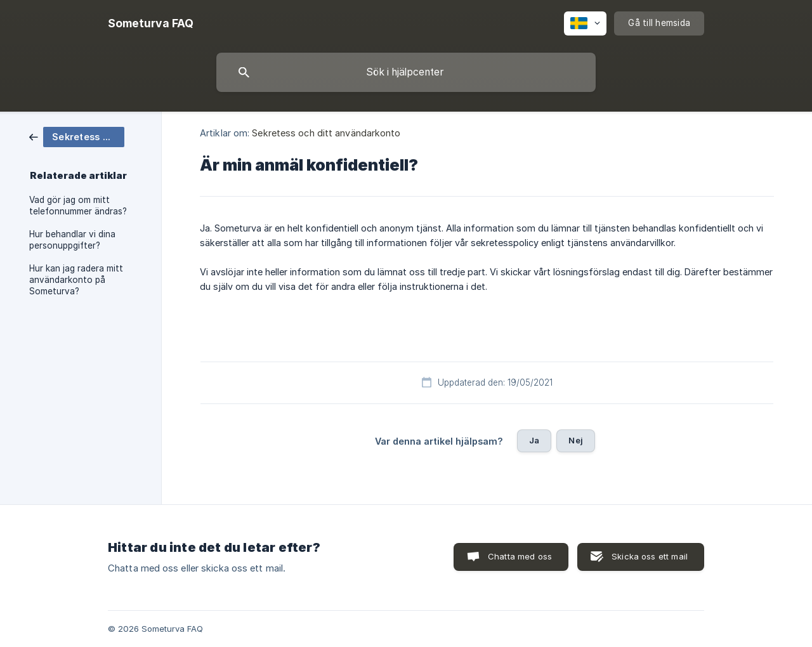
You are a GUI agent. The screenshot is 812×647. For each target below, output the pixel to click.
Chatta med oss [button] (520, 556)
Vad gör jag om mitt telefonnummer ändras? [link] (78, 206)
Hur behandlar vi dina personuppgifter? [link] (72, 240)
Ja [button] (534, 440)
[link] (77, 136)
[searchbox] (406, 72)
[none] (151, 23)
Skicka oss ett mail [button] (650, 556)
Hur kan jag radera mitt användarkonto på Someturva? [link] (76, 280)
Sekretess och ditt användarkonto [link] (326, 133)
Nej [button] (575, 440)
